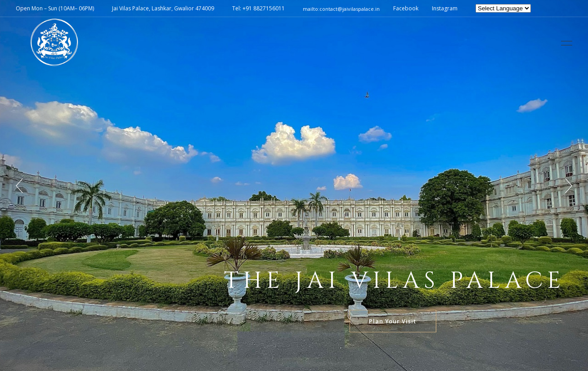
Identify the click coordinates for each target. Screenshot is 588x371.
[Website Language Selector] (503, 8)
